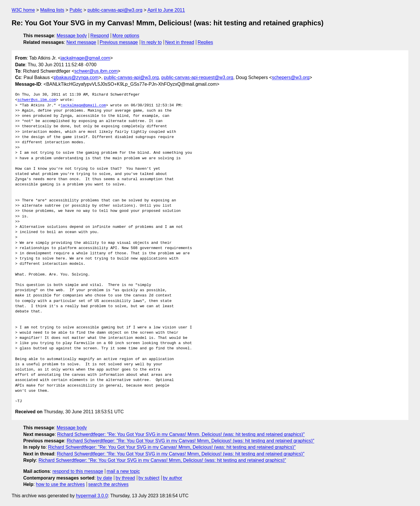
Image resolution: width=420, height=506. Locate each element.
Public (76, 10)
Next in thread (180, 42)
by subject (149, 478)
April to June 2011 (166, 10)
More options (126, 36)
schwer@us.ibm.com (96, 71)
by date (104, 478)
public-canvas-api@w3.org (115, 10)
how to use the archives (60, 484)
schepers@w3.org (291, 77)
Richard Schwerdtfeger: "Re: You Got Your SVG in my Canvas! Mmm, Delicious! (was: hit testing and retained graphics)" (181, 434)
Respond (100, 36)
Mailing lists (52, 10)
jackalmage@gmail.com (85, 58)
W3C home (23, 10)
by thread (125, 478)
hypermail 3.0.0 (92, 496)
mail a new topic (123, 471)
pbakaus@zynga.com (76, 77)
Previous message (119, 42)
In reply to (151, 42)
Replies (205, 42)
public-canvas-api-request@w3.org (197, 77)
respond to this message (78, 471)
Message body (72, 36)
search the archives (109, 484)
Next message (81, 42)
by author (173, 478)
